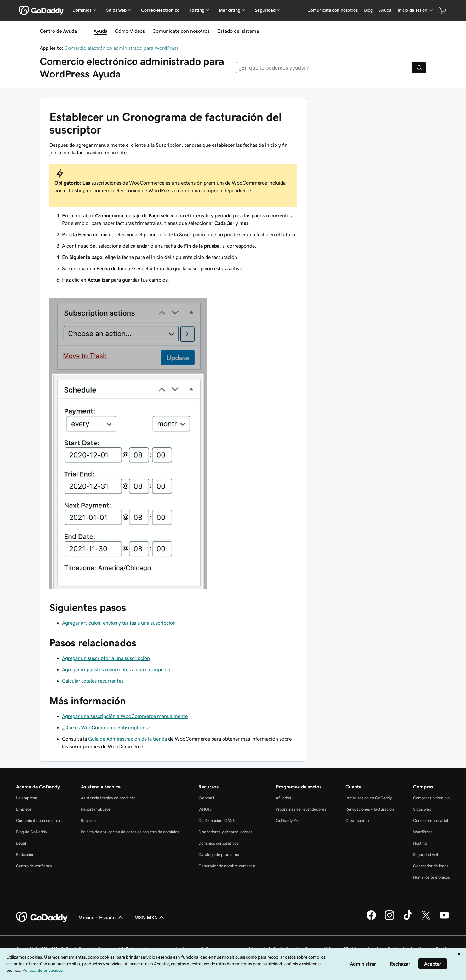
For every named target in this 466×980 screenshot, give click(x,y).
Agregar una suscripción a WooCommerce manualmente (125, 716)
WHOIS (205, 809)
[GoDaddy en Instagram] (389, 919)
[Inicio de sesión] (416, 10)
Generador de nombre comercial (227, 866)
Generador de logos (431, 866)
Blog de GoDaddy (31, 832)
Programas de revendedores (301, 809)
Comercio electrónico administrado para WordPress (122, 48)
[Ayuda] (385, 10)
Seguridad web (426, 854)
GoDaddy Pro (288, 820)
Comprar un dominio (431, 798)
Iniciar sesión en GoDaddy (369, 798)
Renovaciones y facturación (370, 809)
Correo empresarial (431, 820)
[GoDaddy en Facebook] (371, 919)
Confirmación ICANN (217, 820)
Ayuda (100, 31)
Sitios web (422, 809)
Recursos (89, 820)
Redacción (25, 854)
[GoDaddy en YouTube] (444, 919)
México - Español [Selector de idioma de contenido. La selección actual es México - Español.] (101, 917)
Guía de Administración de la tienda (128, 739)
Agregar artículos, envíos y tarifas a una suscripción (119, 623)
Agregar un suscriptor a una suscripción (106, 658)
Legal (21, 843)
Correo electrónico (160, 10)
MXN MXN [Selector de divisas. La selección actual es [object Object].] (150, 917)
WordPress (423, 832)
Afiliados (283, 798)
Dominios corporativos (218, 843)
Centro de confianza (34, 866)
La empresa (27, 798)
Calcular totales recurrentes (93, 681)
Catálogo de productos (219, 854)
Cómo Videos (130, 31)
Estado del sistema (238, 31)
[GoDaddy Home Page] (42, 917)
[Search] (419, 68)
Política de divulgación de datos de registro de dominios (130, 832)
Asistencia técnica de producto (108, 798)
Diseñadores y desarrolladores (225, 832)
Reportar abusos (96, 809)
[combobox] (324, 68)
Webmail (206, 798)
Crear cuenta (357, 820)
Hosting (420, 843)
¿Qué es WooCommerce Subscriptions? (106, 727)
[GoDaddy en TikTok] (408, 919)
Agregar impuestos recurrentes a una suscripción (116, 669)
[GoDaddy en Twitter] (426, 919)
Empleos (24, 809)
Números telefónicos (432, 877)
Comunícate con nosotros (181, 31)
